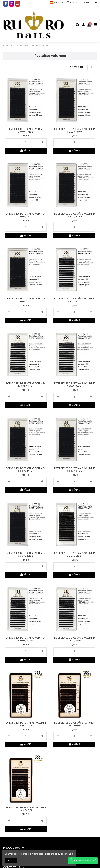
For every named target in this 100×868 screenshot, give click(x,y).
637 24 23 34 (91, 2)
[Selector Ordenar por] (78, 67)
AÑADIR (26, 151)
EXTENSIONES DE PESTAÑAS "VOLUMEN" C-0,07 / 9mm (74, 555)
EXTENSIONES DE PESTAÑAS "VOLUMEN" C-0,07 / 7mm (74, 639)
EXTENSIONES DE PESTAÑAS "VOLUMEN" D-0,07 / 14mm (26, 131)
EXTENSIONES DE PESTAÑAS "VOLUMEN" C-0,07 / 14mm (26, 470)
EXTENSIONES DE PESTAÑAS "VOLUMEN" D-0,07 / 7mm (74, 385)
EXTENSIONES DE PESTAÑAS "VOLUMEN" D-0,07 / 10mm (26, 300)
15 (93, 67)
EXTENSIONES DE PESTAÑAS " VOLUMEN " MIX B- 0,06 (74, 724)
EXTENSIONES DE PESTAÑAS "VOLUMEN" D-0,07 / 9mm (74, 300)
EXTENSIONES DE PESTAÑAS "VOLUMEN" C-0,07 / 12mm (26, 555)
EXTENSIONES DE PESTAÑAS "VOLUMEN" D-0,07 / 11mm (74, 215)
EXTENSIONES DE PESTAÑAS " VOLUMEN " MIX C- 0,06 (26, 809)
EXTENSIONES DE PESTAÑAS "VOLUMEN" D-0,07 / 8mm (26, 385)
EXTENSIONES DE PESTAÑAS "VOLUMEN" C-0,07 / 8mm (26, 639)
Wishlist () (74, 2)
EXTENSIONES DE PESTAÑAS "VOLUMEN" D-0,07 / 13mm (74, 131)
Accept (11, 860)
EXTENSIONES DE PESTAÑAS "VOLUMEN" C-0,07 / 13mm (74, 470)
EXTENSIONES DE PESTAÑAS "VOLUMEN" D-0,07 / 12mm (26, 215)
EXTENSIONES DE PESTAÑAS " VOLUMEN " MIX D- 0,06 (26, 724)
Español (57, 2)
